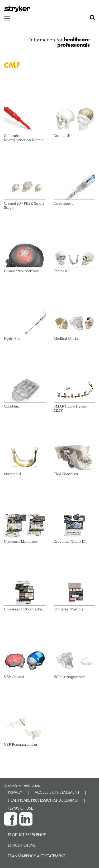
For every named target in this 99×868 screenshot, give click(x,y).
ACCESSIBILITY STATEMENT (57, 792)
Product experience (27, 835)
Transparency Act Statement (37, 856)
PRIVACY (15, 792)
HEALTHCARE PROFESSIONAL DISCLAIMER (43, 800)
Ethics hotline (22, 845)
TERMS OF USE (20, 808)
